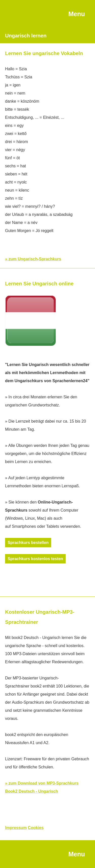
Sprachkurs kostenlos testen (35, 559)
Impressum (16, 828)
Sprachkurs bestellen (28, 543)
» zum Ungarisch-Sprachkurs (33, 259)
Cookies (36, 828)
